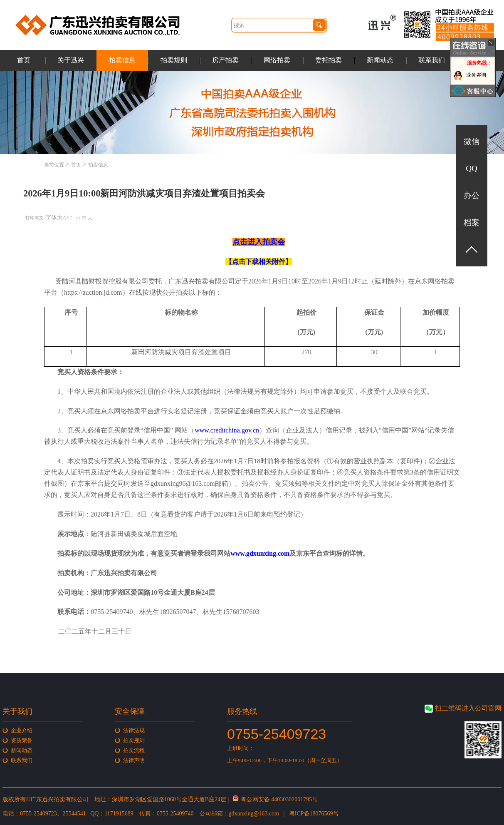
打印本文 (35, 218)
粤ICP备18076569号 (314, 814)
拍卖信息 (122, 60)
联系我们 (432, 60)
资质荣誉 (22, 740)
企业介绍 (22, 730)
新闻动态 (380, 60)
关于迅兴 (71, 60)
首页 (24, 60)
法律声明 (134, 760)
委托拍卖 (329, 60)
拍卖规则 (174, 60)
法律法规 (134, 730)
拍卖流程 (134, 750)
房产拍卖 (225, 60)
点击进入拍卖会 (259, 242)
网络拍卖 (277, 60)
